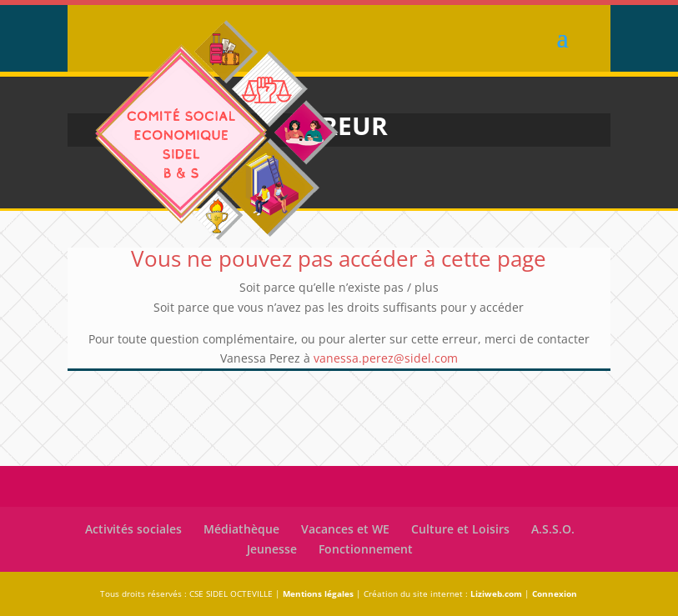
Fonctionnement (366, 549)
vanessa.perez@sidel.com (386, 358)
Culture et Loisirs (460, 529)
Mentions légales (318, 593)
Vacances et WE (345, 529)
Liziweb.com (496, 593)
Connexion (555, 593)
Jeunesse (272, 549)
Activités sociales (133, 529)
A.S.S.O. (553, 529)
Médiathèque (241, 529)
